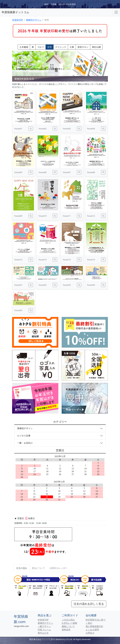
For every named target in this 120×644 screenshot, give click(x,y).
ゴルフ (41, 47)
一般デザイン (44, 626)
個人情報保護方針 (94, 626)
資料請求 (66, 630)
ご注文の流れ (68, 620)
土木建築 (24, 47)
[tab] (38, 568)
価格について (68, 626)
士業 (72, 47)
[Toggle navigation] (116, 12)
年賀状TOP (18, 20)
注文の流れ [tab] (22, 568)
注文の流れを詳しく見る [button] (89, 604)
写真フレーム (44, 630)
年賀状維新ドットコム (15, 12)
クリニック (61, 47)
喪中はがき (43, 633)
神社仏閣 (96, 47)
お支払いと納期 (69, 623)
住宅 (50, 47)
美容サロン (83, 47)
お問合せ (90, 633)
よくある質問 (92, 630)
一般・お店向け (25, 443)
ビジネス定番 (24, 436)
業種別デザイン (34, 20)
